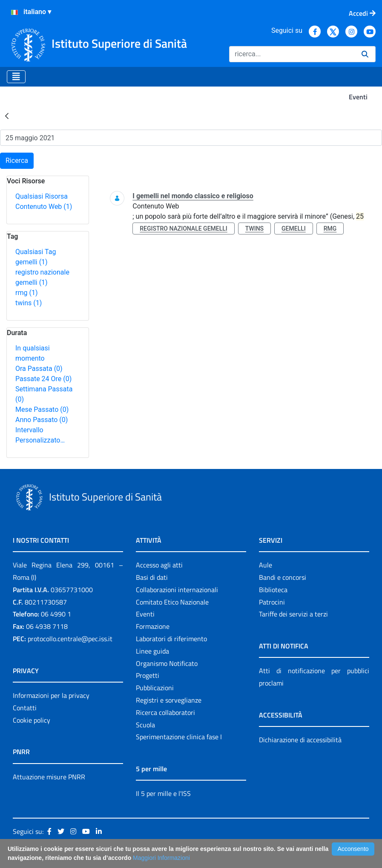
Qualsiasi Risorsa (42, 196)
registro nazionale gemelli (184, 229)
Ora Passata (39, 369)
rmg (26, 293)
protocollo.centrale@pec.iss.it (70, 639)
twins (29, 303)
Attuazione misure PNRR (49, 777)
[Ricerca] (292, 54)
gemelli (32, 262)
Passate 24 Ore (43, 379)
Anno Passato (42, 420)
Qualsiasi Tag (36, 252)
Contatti (25, 708)
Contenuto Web (44, 207)
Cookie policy (32, 720)
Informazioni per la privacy (51, 695)
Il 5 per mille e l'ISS (163, 793)
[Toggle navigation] (16, 77)
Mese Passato (42, 409)
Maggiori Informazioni (161, 858)
